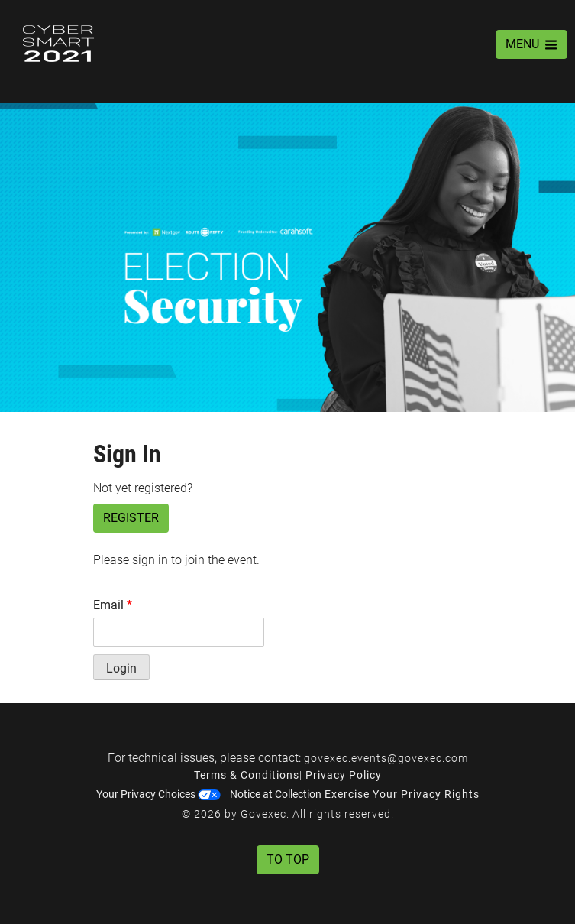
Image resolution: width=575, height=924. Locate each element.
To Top (288, 859)
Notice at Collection (276, 794)
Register (131, 518)
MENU (531, 44)
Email (113, 605)
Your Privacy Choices (158, 794)
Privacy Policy (344, 775)
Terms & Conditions (247, 775)
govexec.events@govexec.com (386, 758)
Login (121, 668)
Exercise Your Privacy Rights (402, 794)
